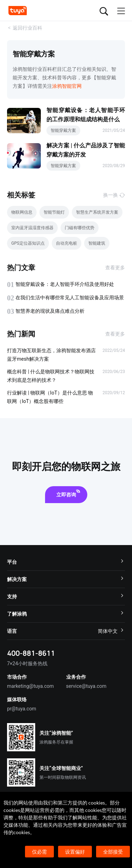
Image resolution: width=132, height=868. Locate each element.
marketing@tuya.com (30, 686)
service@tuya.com (86, 686)
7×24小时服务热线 (27, 664)
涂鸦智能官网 (67, 86)
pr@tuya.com (22, 709)
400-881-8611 (31, 653)
